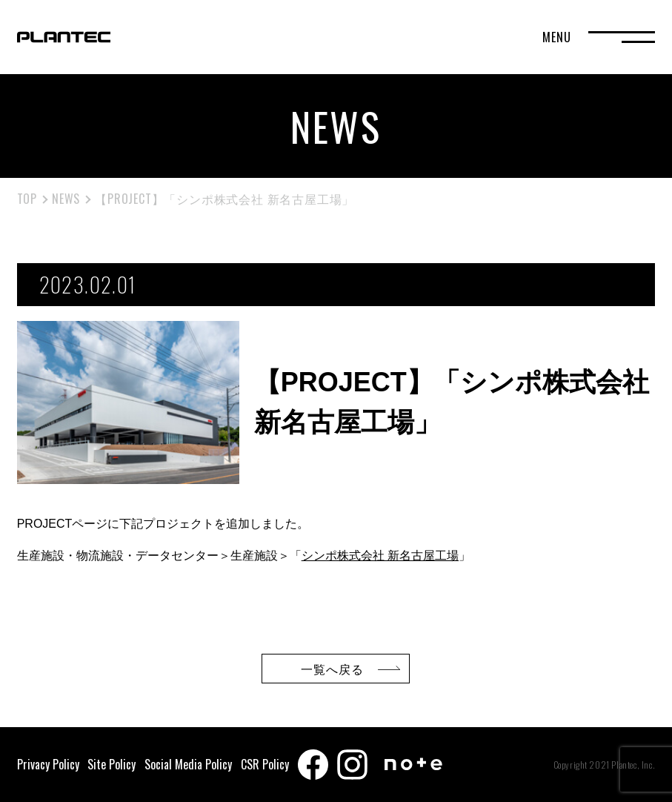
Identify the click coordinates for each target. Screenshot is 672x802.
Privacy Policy (48, 764)
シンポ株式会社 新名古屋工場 (380, 556)
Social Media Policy (188, 764)
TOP (27, 199)
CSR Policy (265, 764)
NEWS (66, 199)
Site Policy (112, 764)
